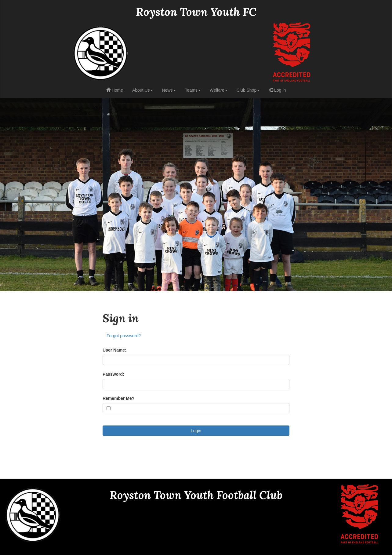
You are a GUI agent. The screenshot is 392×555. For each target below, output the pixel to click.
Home (115, 90)
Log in (277, 90)
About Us (143, 90)
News (169, 90)
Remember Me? (118, 398)
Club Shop (248, 90)
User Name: (114, 350)
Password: (113, 374)
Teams (193, 90)
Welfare (219, 90)
